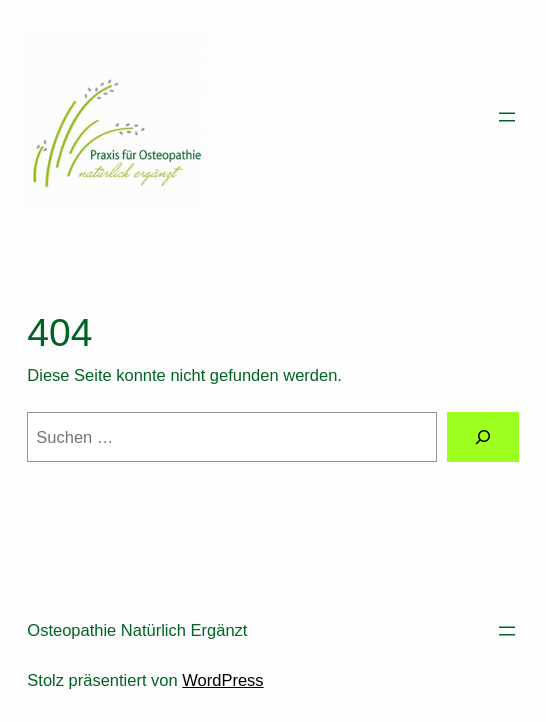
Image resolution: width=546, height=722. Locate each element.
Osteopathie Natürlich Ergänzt (137, 630)
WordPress (222, 680)
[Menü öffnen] (507, 117)
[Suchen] (483, 437)
